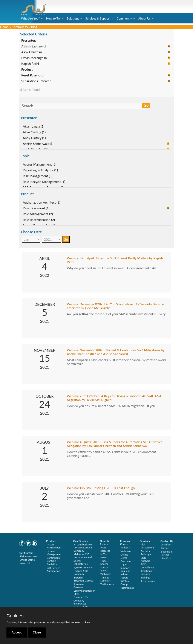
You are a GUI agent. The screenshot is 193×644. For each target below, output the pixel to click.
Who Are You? (30, 18)
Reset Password (32, 75)
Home (4, 27)
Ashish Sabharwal (34, 46)
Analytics (52, 564)
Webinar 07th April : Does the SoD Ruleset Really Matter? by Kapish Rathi (115, 260)
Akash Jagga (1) (34, 126)
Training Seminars (106, 579)
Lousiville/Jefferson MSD (84, 592)
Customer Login (126, 563)
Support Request (125, 569)
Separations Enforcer (36, 81)
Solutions (73, 18)
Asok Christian (32, 52)
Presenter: (29, 41)
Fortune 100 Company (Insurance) (80, 600)
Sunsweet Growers (79, 586)
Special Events (104, 569)
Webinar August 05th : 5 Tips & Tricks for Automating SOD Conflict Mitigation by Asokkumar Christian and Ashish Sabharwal (114, 444)
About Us (144, 18)
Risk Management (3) (38, 176)
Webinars (106, 574)
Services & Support (98, 18)
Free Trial (25, 563)
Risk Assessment (29, 556)
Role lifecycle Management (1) (44, 182)
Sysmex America (83, 567)
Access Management (54, 546)
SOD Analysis (145, 559)
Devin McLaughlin (34, 58)
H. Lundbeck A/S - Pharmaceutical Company (83, 548)
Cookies (15, 616)
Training (145, 578)
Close (37, 632)
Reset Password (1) (36, 208)
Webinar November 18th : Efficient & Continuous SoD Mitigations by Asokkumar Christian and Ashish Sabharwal (116, 352)
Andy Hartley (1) (34, 138)
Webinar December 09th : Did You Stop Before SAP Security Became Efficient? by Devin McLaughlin (115, 306)
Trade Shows (104, 562)
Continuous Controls (53, 559)
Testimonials (107, 584)
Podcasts (126, 547)
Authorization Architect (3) (41, 202)
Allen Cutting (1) (34, 132)
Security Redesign (146, 553)
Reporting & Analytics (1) (40, 170)
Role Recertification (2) (39, 220)
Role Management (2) (38, 214)
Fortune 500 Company (80, 572)
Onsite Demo (27, 560)
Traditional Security (147, 572)
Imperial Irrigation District (83, 579)
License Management (54, 553)
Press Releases (105, 549)
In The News (104, 556)
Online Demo (124, 556)
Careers (165, 548)
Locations (166, 544)
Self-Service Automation (53, 569)
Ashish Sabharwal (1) (37, 144)
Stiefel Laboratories (81, 562)
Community (124, 18)
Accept (17, 632)
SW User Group (126, 582)
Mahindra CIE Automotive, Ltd (83, 556)
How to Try (53, 18)
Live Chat (166, 558)
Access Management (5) (40, 164)
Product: (27, 70)
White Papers (124, 576)
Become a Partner (166, 553)
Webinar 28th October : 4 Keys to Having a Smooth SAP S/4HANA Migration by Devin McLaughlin (114, 398)
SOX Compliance (147, 566)
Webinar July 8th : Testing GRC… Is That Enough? (101, 488)
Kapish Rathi (30, 64)
